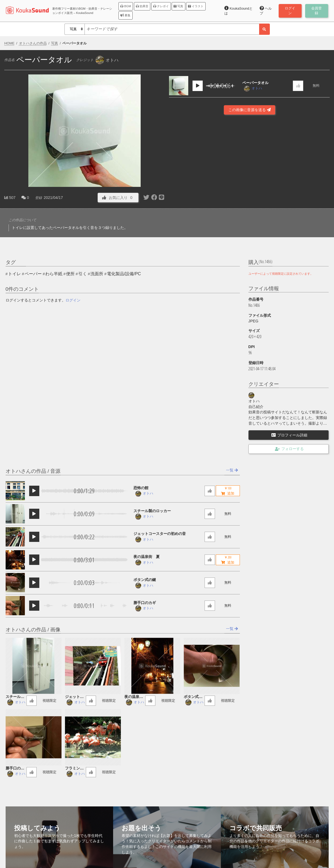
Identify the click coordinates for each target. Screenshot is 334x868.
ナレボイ (161, 6)
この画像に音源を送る (249, 110)
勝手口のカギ (145, 603)
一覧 (232, 470)
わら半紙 (54, 274)
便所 (70, 274)
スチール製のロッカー (152, 511)
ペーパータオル (255, 83)
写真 (178, 6)
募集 (125, 15)
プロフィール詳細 (289, 435)
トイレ (14, 274)
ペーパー (33, 274)
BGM (126, 6)
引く (83, 274)
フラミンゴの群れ (74, 769)
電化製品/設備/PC (124, 274)
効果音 (142, 6)
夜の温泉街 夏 (147, 557)
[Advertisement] (249, 186)
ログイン (73, 300)
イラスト (196, 6)
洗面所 (97, 274)
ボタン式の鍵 (145, 580)
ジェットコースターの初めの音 (160, 534)
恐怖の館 (141, 488)
